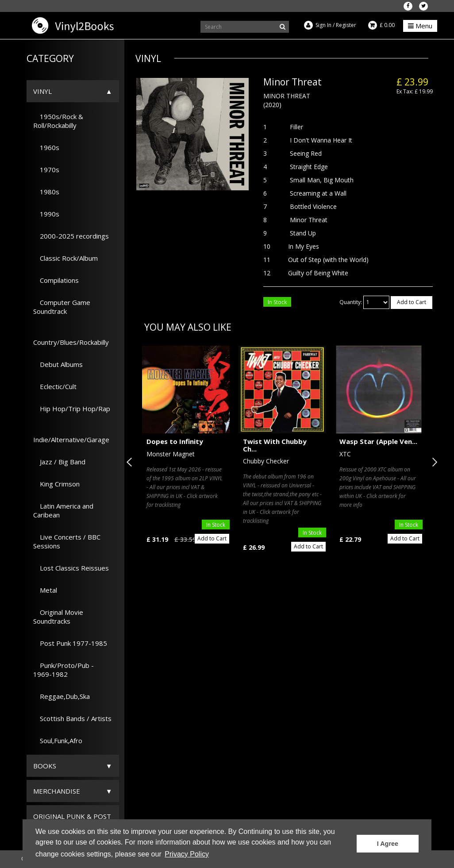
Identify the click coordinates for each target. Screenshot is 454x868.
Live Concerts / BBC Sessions (67, 541)
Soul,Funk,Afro (58, 741)
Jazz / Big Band (59, 462)
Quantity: (351, 302)
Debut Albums (58, 364)
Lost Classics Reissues (71, 568)
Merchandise (57, 791)
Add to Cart (412, 302)
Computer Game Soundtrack (62, 307)
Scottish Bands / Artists (72, 718)
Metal (45, 590)
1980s (46, 192)
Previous (131, 462)
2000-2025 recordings (71, 236)
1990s (46, 214)
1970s (46, 170)
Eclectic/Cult (55, 386)
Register (346, 25)
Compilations (56, 280)
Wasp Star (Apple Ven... (378, 441)
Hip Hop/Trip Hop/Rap (72, 409)
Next (433, 462)
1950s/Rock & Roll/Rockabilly (58, 121)
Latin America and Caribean (63, 510)
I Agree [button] (388, 844)
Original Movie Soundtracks (58, 617)
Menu (420, 26)
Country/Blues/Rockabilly (71, 338)
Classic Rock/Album (65, 258)
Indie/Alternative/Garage (71, 435)
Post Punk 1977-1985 (70, 643)
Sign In (323, 25)
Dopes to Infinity (175, 441)
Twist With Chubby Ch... (275, 445)
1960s (46, 147)
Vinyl (42, 91)
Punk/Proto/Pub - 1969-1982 (63, 670)
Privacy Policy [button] (187, 854)
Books (45, 766)
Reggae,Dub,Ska (62, 696)
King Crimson (56, 484)
